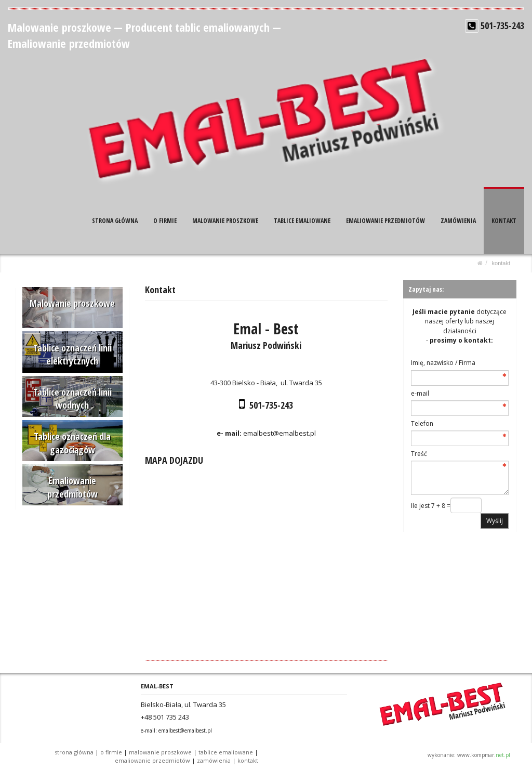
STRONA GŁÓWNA (115, 221)
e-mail (420, 393)
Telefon (422, 423)
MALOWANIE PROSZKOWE (225, 221)
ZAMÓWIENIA (458, 221)
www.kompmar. (484, 755)
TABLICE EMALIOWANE (302, 221)
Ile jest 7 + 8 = (431, 506)
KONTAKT (504, 221)
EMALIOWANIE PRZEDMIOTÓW (385, 221)
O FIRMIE (165, 221)
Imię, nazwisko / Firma (443, 363)
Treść (419, 454)
